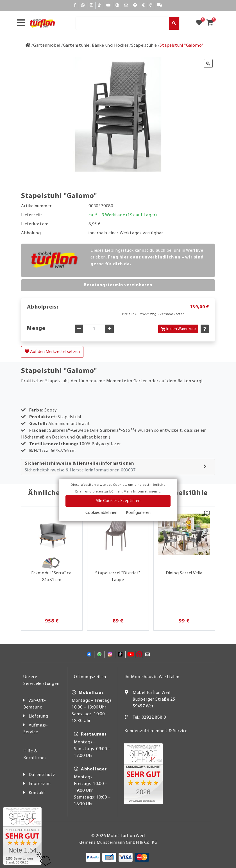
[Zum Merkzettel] (201, 23)
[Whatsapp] (83, 5)
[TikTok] (100, 5)
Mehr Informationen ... (142, 492)
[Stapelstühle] (144, 46)
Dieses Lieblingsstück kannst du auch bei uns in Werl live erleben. (147, 257)
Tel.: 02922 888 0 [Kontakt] (149, 718)
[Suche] (122, 23)
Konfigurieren (138, 513)
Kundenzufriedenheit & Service (156, 731)
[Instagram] (91, 5)
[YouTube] (108, 5)
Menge (36, 329)
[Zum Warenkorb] (211, 23)
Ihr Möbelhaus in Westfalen (152, 677)
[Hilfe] (135, 5)
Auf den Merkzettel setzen (52, 352)
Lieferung (38, 716)
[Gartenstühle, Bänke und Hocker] (96, 46)
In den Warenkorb (178, 329)
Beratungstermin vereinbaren (118, 285)
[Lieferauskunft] (160, 5)
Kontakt (37, 793)
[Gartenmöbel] (47, 46)
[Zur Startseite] (28, 46)
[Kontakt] (151, 5)
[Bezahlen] (144, 5)
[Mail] (126, 5)
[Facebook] (75, 5)
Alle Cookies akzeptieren (118, 501)
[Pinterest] (117, 5)
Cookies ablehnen (101, 513)
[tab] (118, 467)
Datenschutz (42, 775)
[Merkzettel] (207, 514)
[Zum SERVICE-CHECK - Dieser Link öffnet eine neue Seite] (22, 836)
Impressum (40, 784)
